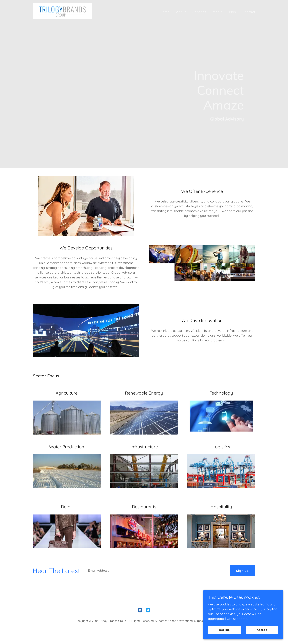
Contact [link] (249, 12)
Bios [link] (232, 12)
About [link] (181, 12)
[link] (62, 11)
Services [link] (199, 12)
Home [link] (165, 12)
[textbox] (155, 571)
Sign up (242, 571)
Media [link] (218, 12)
